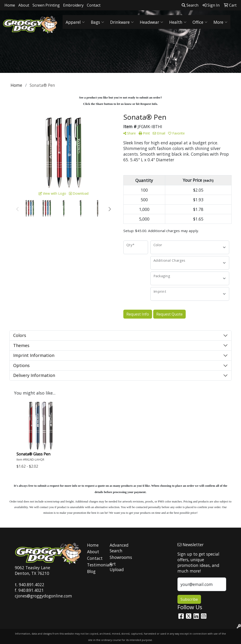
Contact (94, 5)
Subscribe (189, 599)
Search (190, 5)
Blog (91, 571)
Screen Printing (46, 5)
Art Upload (117, 567)
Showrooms (118, 557)
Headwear (151, 22)
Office (200, 22)
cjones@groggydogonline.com (43, 596)
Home (10, 5)
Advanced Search (118, 548)
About (24, 5)
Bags (97, 22)
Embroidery (73, 5)
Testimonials (96, 565)
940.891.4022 (32, 585)
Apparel (75, 22)
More (220, 22)
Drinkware (122, 22)
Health (178, 22)
